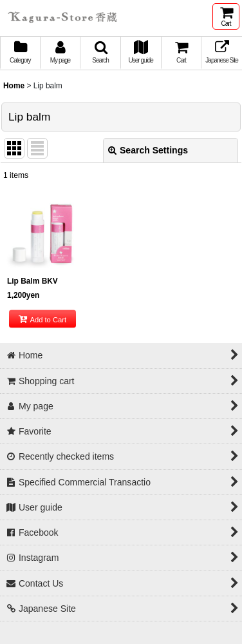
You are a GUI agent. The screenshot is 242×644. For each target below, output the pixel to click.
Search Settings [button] (148, 150)
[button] (101, 53)
